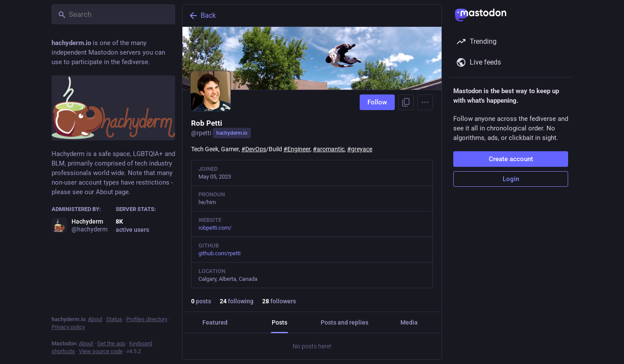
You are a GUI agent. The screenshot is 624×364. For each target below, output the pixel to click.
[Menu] (425, 102)
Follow (377, 102)
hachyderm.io (232, 133)
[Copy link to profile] (406, 102)
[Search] (113, 14)
